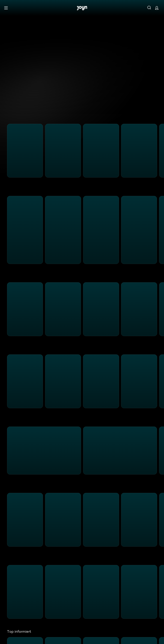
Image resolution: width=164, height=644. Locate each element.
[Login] (157, 8)
